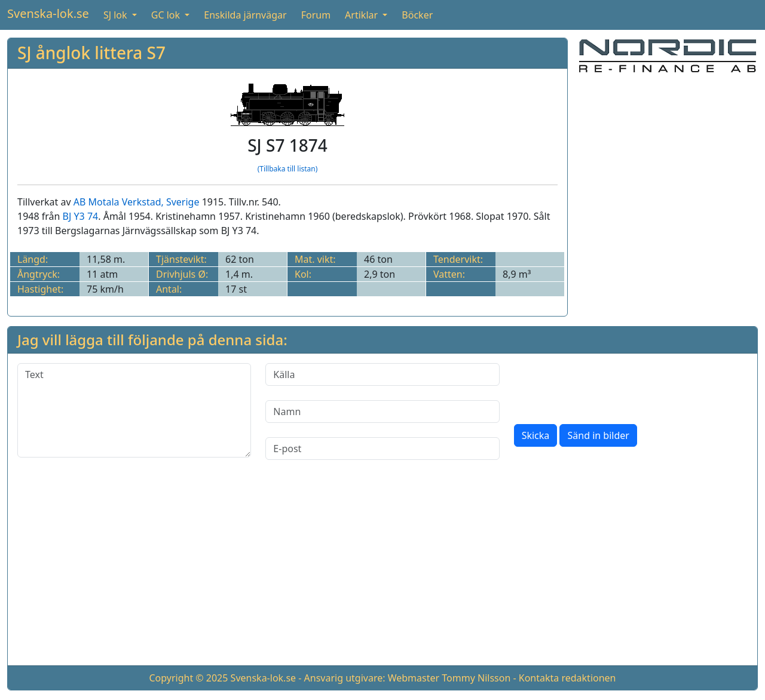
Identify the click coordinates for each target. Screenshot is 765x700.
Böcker (417, 15)
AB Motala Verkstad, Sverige (137, 202)
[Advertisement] (668, 158)
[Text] (134, 410)
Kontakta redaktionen (567, 678)
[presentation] (605, 386)
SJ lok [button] (117, 15)
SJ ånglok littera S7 (91, 53)
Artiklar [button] (362, 15)
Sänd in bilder (598, 435)
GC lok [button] (167, 15)
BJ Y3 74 (81, 216)
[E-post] (382, 449)
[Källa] (382, 374)
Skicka (536, 435)
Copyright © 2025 (188, 678)
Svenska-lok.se (48, 13)
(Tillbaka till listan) (288, 169)
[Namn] (382, 412)
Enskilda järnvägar (245, 15)
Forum (316, 15)
